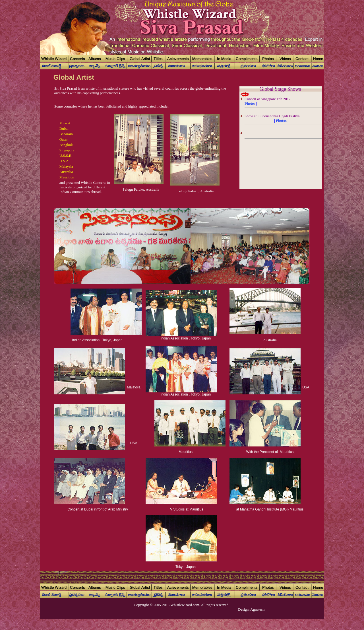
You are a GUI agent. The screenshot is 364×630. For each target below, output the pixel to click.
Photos (250, 103)
